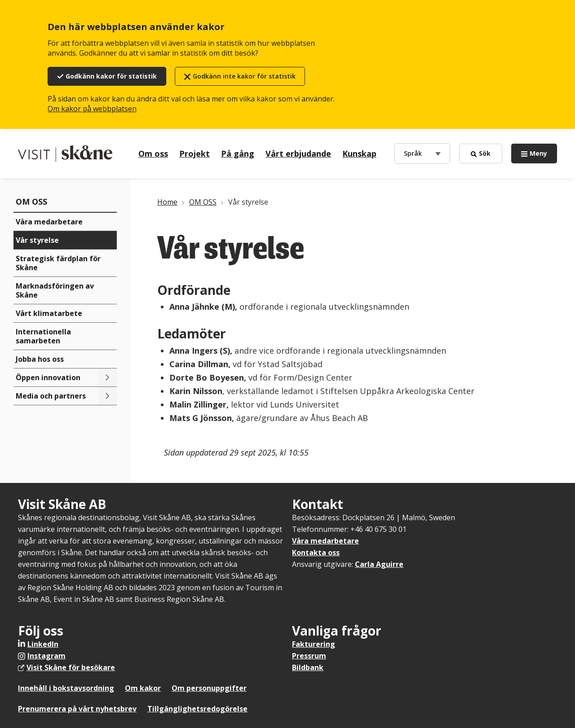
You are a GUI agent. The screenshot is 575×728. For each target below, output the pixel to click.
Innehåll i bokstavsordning (66, 688)
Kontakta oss (316, 553)
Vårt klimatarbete (49, 313)
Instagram (46, 656)
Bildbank (308, 667)
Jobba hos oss (40, 359)
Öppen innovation (48, 377)
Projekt (195, 153)
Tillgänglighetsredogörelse (197, 709)
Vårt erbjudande (298, 153)
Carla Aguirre (379, 564)
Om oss (153, 153)
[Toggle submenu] (107, 377)
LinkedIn (43, 644)
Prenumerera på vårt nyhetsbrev (77, 709)
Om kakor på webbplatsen (92, 109)
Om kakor (143, 688)
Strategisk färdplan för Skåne (58, 263)
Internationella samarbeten (43, 336)
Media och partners (51, 396)
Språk (415, 153)
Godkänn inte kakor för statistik (244, 76)
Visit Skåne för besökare (71, 667)
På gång (238, 153)
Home (167, 202)
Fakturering (314, 644)
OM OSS (31, 202)
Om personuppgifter (209, 688)
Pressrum (309, 656)
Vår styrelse (37, 240)
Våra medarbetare (49, 222)
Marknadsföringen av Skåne (55, 290)
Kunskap (359, 153)
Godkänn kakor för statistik (111, 76)
